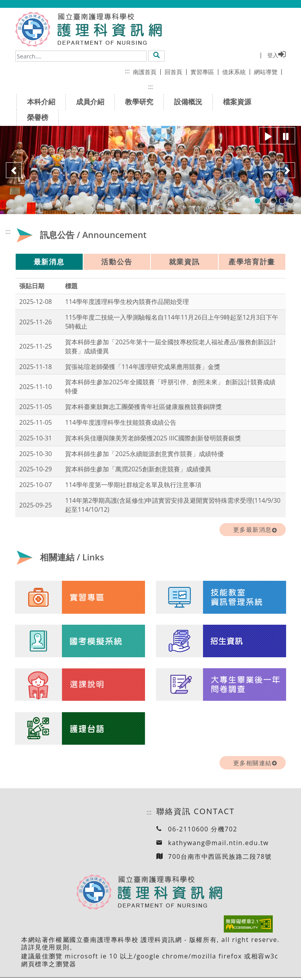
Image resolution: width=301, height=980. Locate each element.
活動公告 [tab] (117, 262)
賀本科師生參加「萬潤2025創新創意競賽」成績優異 (138, 469)
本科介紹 (44, 102)
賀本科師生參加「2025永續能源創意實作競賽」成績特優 (144, 454)
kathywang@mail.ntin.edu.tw (218, 845)
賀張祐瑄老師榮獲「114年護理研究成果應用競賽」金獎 (142, 367)
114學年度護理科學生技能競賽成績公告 (121, 422)
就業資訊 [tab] (184, 262)
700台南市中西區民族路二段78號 (220, 859)
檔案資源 (240, 102)
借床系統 (236, 72)
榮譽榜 (40, 117)
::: (127, 71)
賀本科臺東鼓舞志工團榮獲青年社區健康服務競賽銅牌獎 (143, 407)
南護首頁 (147, 72)
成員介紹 (93, 102)
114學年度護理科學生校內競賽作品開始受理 (127, 302)
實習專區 (204, 72)
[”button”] (268, 136)
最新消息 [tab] (49, 262)
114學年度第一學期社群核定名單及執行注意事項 (133, 485)
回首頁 (176, 72)
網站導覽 (268, 72)
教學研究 (142, 102)
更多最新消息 (253, 529)
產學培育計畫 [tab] (252, 262)
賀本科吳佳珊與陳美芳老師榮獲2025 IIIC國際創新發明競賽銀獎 (153, 438)
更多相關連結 (253, 765)
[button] (157, 56)
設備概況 (191, 102)
